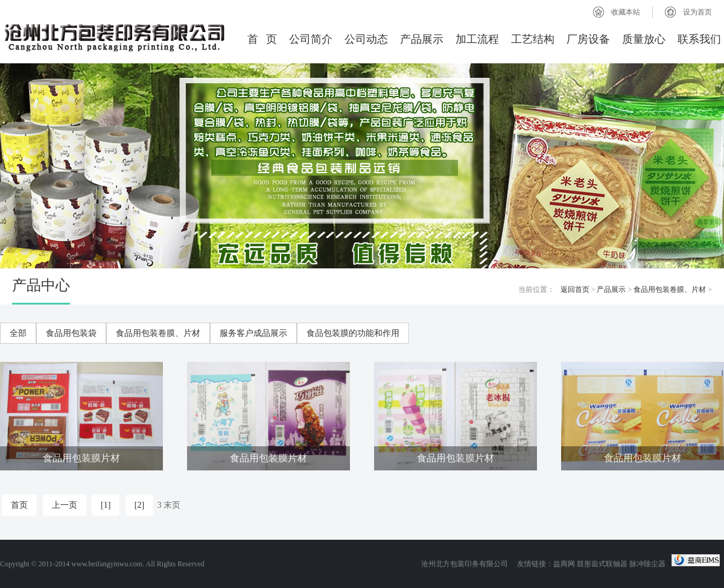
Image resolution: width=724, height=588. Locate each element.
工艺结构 (533, 39)
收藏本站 (626, 12)
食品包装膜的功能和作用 (353, 333)
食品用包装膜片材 (81, 458)
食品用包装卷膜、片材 (670, 289)
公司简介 (311, 39)
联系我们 (699, 39)
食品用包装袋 (71, 333)
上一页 (65, 505)
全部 (18, 333)
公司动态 (366, 39)
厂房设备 (588, 39)
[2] (139, 505)
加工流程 (477, 39)
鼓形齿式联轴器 (602, 564)
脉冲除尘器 (647, 564)
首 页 (262, 39)
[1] (106, 505)
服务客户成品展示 (253, 333)
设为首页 (697, 12)
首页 (19, 505)
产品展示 (422, 39)
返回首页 (575, 289)
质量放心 (644, 39)
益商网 (564, 564)
